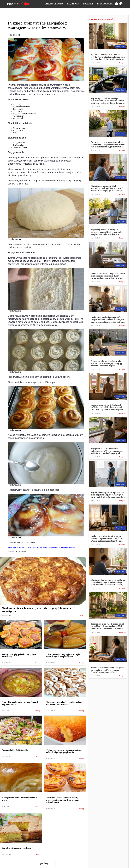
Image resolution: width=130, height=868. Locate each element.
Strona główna (54, 4)
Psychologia (105, 4)
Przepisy (88, 4)
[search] (121, 4)
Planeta (18, 4)
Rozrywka (73, 4)
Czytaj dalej (43, 863)
